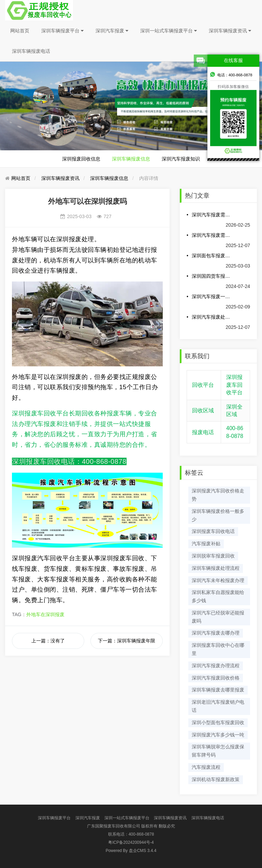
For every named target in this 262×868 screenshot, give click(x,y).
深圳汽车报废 (112, 31)
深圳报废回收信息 (81, 159)
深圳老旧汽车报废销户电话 (218, 706)
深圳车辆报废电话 (31, 51)
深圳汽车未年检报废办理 (218, 580)
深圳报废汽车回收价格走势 (218, 495)
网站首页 (20, 31)
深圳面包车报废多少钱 (211, 256)
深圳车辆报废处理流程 (216, 568)
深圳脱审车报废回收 (213, 556)
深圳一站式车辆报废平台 (169, 31)
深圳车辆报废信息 (131, 159)
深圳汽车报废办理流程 (216, 666)
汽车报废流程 (206, 767)
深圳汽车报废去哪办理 (216, 633)
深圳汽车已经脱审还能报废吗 (218, 617)
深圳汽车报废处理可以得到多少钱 (211, 317)
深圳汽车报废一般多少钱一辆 (211, 296)
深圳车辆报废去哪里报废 (218, 690)
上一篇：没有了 (48, 641)
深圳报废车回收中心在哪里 (218, 649)
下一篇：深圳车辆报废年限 (127, 641)
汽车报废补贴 (206, 544)
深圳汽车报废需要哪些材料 (211, 215)
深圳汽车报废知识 (181, 159)
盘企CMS (131, 851)
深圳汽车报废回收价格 (216, 678)
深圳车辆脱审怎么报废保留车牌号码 (218, 751)
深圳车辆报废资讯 (230, 31)
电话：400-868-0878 (231, 74)
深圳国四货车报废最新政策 (211, 276)
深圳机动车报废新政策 (216, 779)
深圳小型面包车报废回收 (218, 722)
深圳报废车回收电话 (213, 531)
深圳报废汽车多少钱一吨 (218, 735)
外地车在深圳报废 (45, 614)
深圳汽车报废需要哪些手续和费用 (211, 235)
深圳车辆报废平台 (62, 31)
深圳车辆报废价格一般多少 (218, 515)
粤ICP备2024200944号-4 (131, 842)
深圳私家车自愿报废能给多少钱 (218, 596)
